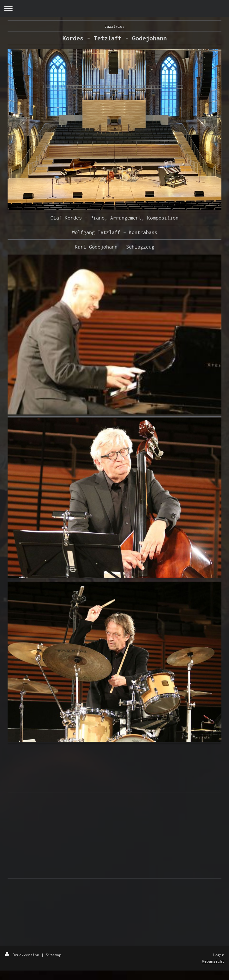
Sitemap (54, 955)
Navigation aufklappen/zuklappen (114, 8)
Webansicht (213, 961)
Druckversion (23, 955)
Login (219, 955)
